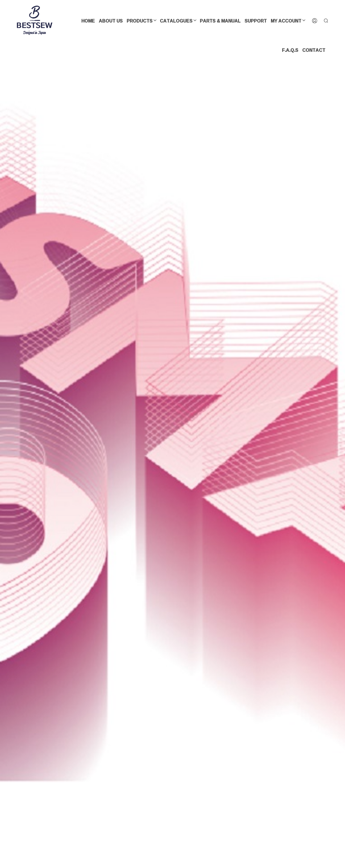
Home (88, 21)
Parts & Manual (220, 21)
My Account (286, 21)
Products (140, 21)
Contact (314, 50)
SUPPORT (256, 21)
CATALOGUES (176, 21)
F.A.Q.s (290, 50)
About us (111, 21)
